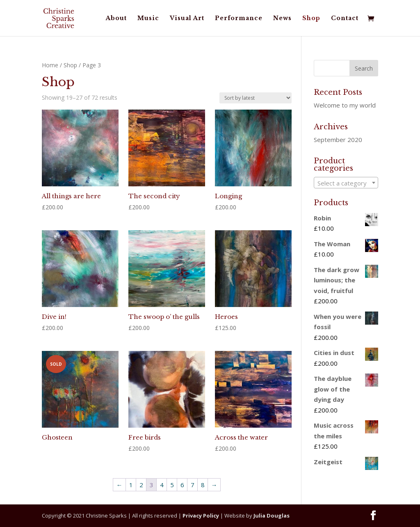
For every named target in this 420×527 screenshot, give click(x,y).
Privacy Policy (201, 516)
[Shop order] (256, 98)
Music (148, 18)
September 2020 (338, 140)
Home (50, 65)
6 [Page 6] (182, 485)
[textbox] (346, 183)
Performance (239, 18)
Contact (345, 18)
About (116, 18)
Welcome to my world (345, 105)
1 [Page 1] (131, 485)
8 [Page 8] (203, 485)
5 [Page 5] (172, 485)
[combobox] (346, 183)
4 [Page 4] (162, 485)
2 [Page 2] (141, 485)
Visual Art (187, 18)
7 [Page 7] (193, 485)
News (282, 18)
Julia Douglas (272, 516)
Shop (311, 18)
